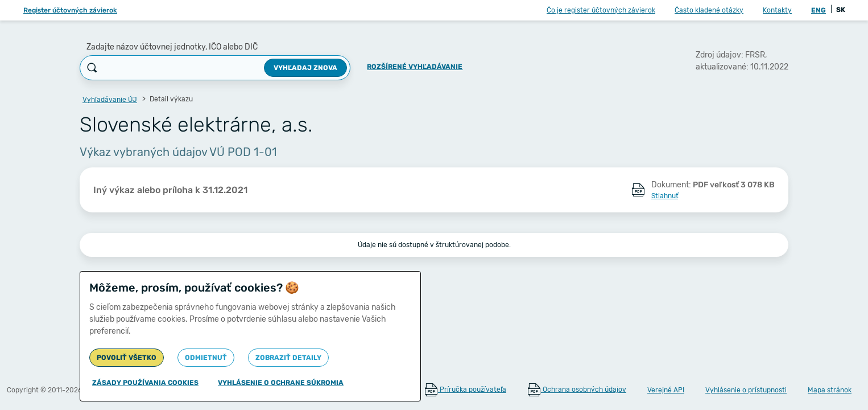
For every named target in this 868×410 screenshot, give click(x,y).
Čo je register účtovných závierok (601, 10)
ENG (819, 10)
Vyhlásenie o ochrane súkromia (281, 383)
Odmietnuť (206, 358)
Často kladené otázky (709, 10)
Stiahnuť (665, 196)
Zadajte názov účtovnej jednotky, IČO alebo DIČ (172, 47)
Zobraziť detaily (288, 358)
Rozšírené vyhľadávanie (415, 67)
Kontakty (777, 10)
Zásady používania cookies (145, 383)
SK (841, 10)
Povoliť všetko (127, 358)
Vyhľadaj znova (305, 68)
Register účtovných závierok (70, 10)
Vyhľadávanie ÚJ (110, 100)
